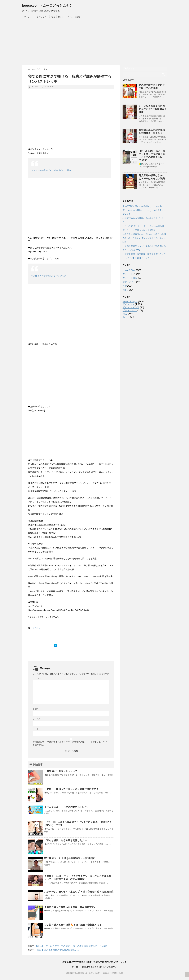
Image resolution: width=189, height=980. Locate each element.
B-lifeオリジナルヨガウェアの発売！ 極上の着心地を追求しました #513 (72, 946)
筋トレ (61, 17)
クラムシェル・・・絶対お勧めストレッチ (67, 807)
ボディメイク (42, 17)
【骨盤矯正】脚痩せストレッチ (61, 771)
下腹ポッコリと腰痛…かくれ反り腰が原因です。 (70, 907)
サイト (36, 729)
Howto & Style (129, 270)
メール (36, 719)
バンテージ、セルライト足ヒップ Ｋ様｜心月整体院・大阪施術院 (79, 892)
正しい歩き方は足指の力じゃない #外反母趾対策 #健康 (153, 109)
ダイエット (29, 17)
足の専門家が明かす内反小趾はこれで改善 (142, 206)
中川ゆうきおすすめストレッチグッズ (49, 276)
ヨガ (53, 17)
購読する (129, 68)
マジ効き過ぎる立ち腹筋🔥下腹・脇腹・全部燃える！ (73, 925)
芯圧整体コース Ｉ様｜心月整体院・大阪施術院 (69, 858)
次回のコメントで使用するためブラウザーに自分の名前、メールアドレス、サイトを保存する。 (71, 743)
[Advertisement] (94, 43)
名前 (35, 709)
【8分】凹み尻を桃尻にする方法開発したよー (59, 950)
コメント (37, 678)
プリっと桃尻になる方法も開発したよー (66, 840)
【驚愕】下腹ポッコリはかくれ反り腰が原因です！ (71, 789)
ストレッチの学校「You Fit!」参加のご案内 (51, 170)
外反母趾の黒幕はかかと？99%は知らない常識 (144, 234)
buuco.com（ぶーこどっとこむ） (48, 6)
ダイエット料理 (74, 17)
